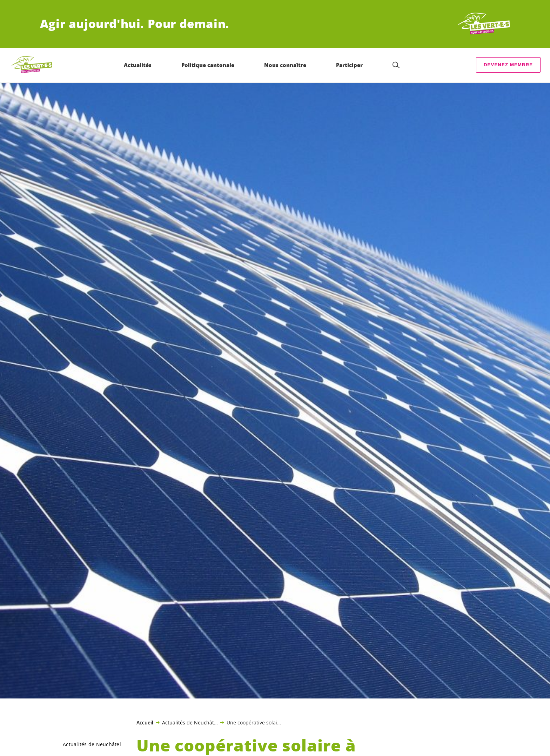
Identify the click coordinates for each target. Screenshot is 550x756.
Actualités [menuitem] (138, 65)
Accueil (145, 723)
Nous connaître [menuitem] (285, 65)
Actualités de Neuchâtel (190, 722)
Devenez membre (508, 65)
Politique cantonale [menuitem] (208, 65)
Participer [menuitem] (349, 65)
